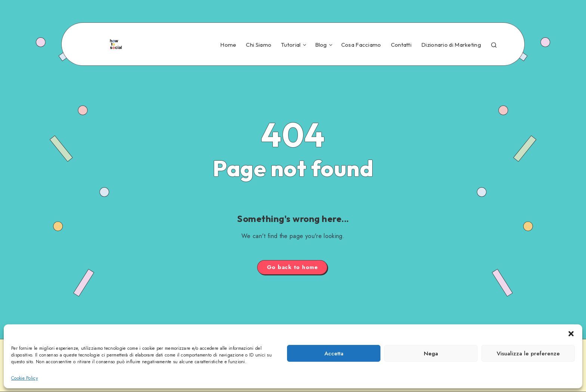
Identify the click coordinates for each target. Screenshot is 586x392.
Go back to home (292, 267)
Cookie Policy (24, 378)
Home (228, 45)
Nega (431, 354)
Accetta (334, 354)
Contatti (401, 45)
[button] (571, 334)
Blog (321, 45)
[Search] (494, 44)
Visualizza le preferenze (528, 354)
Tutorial (291, 45)
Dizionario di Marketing (451, 45)
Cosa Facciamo (361, 45)
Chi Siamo (259, 45)
